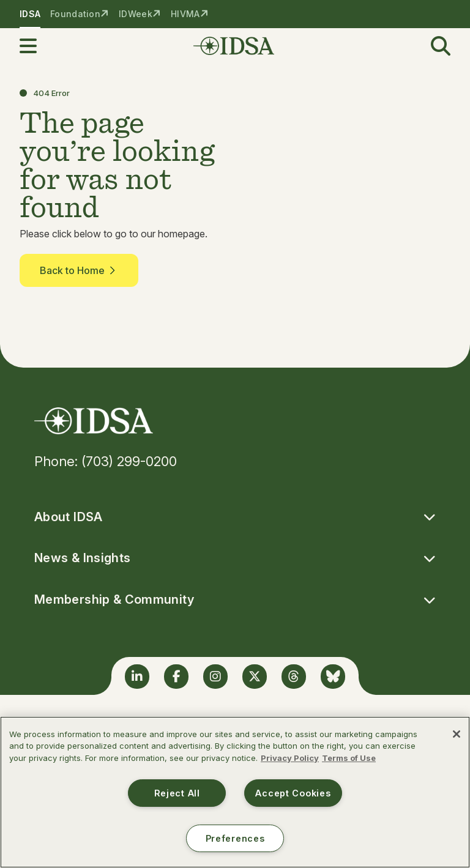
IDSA (30, 14)
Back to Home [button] (79, 270)
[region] (235, 792)
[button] (35, 46)
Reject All (177, 793)
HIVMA (185, 14)
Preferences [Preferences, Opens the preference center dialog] (235, 838)
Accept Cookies (293, 793)
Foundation (75, 14)
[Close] (457, 734)
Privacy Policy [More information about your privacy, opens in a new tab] (290, 758)
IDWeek (136, 14)
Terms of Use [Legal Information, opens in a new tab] (349, 758)
